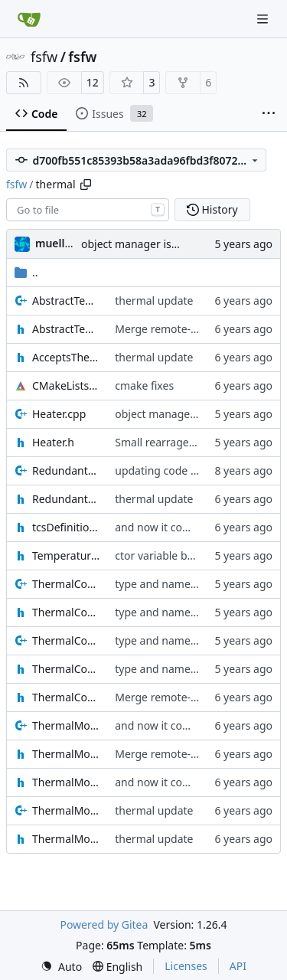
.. (26, 272)
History (212, 209)
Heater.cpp (59, 414)
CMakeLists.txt (66, 385)
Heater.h (53, 442)
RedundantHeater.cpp (66, 470)
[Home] (29, 19)
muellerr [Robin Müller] (58, 243)
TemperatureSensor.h (66, 555)
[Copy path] (86, 185)
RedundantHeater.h (66, 499)
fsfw (44, 57)
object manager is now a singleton (168, 244)
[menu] (61, 967)
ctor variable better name (179, 555)
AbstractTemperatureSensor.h (66, 329)
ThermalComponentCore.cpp (66, 640)
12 (93, 82)
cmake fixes (144, 385)
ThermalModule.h (66, 754)
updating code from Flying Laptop (200, 470)
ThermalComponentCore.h (66, 669)
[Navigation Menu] (264, 19)
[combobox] (88, 210)
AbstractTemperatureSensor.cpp (66, 301)
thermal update (154, 301)
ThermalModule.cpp (66, 725)
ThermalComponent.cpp (66, 584)
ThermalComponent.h (66, 612)
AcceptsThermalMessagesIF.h (66, 357)
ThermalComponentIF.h (66, 697)
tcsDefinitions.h (66, 527)
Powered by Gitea (104, 924)
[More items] (269, 114)
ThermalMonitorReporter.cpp (66, 810)
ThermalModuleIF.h (66, 782)
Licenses (186, 966)
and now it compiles (165, 527)
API (238, 966)
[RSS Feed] (24, 83)
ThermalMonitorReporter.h (66, 839)
